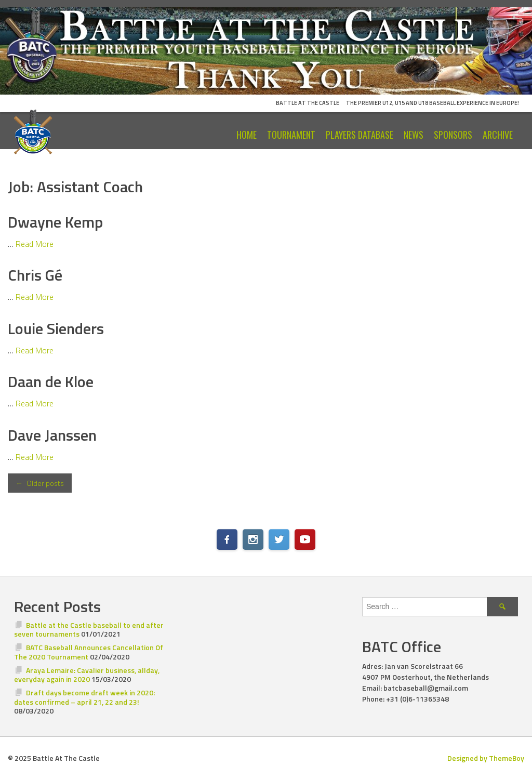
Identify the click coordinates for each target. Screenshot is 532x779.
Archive (498, 135)
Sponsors (453, 135)
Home (247, 135)
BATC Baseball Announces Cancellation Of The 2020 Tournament (89, 652)
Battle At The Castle (308, 103)
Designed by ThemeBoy (486, 758)
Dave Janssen (52, 435)
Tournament (291, 135)
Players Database (360, 135)
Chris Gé (35, 275)
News (414, 135)
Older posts (40, 483)
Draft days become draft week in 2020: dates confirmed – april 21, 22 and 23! (84, 697)
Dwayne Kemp (55, 222)
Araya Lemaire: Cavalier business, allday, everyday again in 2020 (87, 675)
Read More (35, 244)
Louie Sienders (56, 328)
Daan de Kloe (51, 381)
